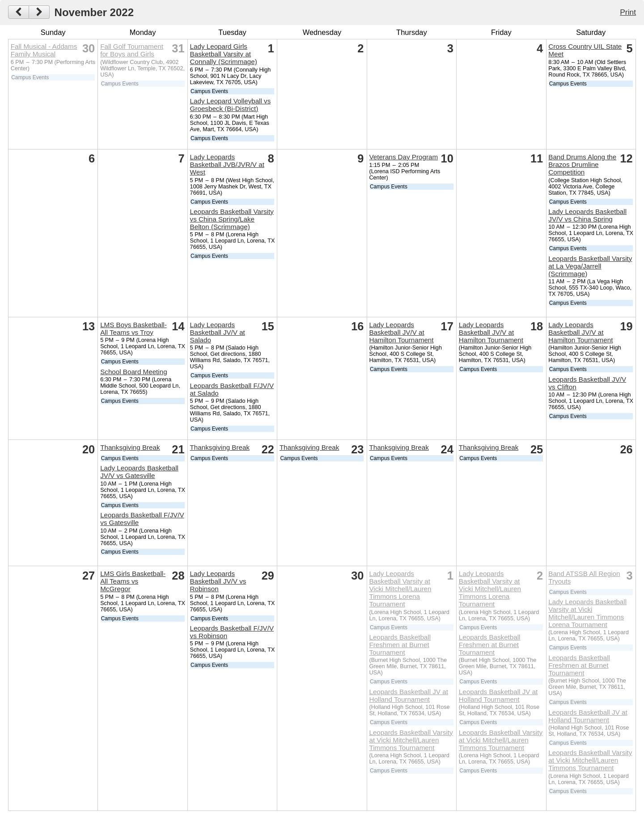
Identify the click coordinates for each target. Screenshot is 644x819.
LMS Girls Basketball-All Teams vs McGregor (133, 581)
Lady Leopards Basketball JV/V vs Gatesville (139, 472)
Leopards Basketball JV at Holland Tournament (408, 695)
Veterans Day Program (403, 157)
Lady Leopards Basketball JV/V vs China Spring (587, 215)
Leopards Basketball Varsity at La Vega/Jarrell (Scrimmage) (590, 266)
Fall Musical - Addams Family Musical (44, 50)
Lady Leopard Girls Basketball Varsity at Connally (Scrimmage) (224, 54)
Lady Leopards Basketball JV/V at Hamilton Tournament (401, 332)
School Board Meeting (133, 372)
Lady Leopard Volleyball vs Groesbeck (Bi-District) (231, 105)
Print (628, 12)
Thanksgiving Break (130, 447)
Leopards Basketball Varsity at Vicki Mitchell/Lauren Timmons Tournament (411, 740)
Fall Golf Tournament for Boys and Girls (132, 50)
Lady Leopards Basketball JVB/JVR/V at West (227, 164)
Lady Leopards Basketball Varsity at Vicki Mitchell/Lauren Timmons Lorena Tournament (400, 589)
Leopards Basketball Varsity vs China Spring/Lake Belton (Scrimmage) (232, 219)
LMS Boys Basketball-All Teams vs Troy (133, 328)
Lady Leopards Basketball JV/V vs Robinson (218, 581)
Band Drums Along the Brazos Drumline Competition (582, 164)
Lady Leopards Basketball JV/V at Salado (218, 332)
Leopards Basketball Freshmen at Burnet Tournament (400, 645)
